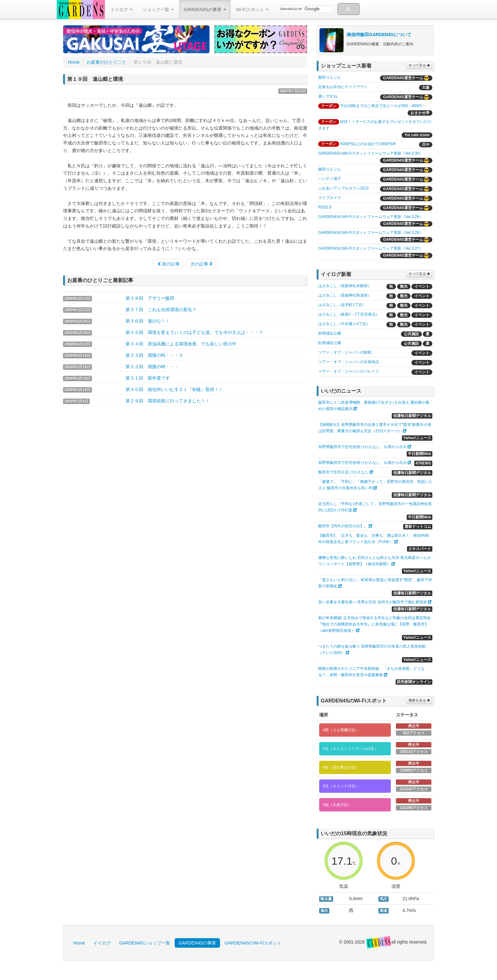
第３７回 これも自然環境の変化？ (161, 310)
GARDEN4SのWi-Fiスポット (253, 943)
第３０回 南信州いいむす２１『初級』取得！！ (174, 389)
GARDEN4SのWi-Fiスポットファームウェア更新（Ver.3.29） (371, 217)
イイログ (121, 10)
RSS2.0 (325, 207)
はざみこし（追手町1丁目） (342, 305)
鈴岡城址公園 (330, 333)
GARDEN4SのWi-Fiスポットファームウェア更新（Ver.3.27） (371, 248)
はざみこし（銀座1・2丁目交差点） (349, 314)
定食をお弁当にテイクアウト (343, 87)
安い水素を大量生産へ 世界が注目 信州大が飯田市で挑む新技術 (373, 602)
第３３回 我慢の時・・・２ (154, 355)
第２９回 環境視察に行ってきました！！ (168, 401)
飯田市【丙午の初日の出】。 (343, 526)
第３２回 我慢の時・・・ (152, 367)
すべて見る (419, 65)
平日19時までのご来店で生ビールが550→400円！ (383, 106)
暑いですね (328, 96)
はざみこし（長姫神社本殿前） (345, 286)
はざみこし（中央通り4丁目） (344, 324)
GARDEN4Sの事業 (205, 10)
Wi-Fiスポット (252, 10)
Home (74, 62)
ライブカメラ (330, 198)
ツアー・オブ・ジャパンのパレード (349, 371)
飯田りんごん (330, 77)
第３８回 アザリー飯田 (150, 298)
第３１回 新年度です (148, 378)
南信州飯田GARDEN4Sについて (379, 35)
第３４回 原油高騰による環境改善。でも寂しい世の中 (181, 344)
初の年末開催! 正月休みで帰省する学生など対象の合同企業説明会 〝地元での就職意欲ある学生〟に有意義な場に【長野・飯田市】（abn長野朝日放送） (374, 624)
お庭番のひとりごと (106, 62)
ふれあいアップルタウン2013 (343, 188)
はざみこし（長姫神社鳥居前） (345, 295)
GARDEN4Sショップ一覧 (145, 943)
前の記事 (169, 264)
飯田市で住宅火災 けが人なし (343, 472)
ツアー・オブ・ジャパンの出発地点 (349, 362)
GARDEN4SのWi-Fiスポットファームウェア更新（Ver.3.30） (371, 153)
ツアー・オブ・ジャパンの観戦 (345, 352)
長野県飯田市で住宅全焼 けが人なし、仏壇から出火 (362, 447)
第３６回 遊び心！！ (148, 321)
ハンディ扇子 (330, 179)
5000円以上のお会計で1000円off (368, 144)
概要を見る (419, 700)
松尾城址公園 (330, 343)
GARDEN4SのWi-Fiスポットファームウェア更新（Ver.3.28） (371, 233)
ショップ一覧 (158, 10)
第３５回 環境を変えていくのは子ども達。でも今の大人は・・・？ (194, 332)
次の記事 (202, 264)
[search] (306, 9)
